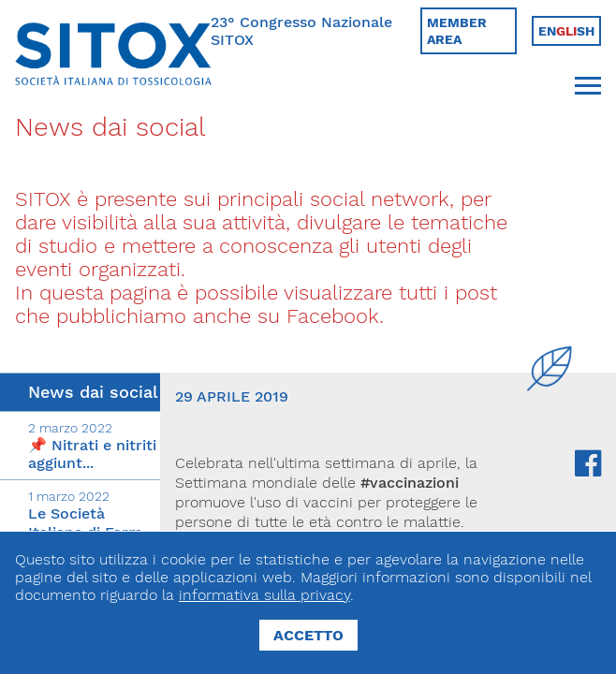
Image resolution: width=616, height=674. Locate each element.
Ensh (566, 31)
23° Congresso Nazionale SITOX (301, 31)
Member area (457, 31)
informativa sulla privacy (264, 595)
